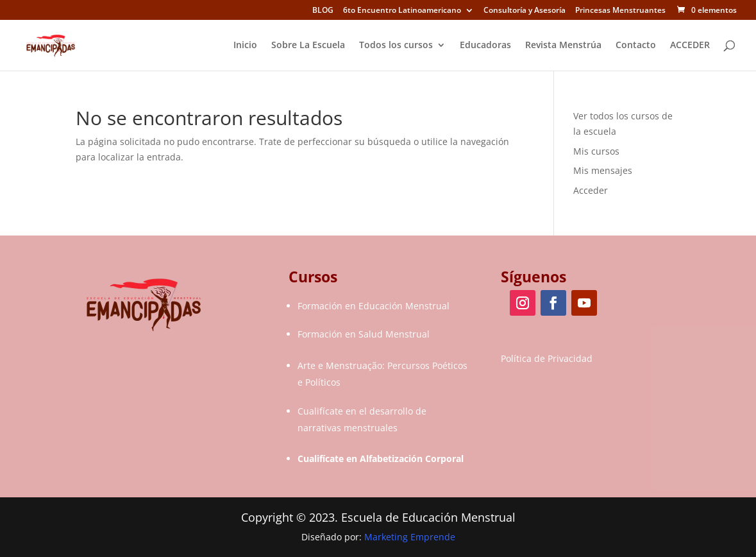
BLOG (323, 11)
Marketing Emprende (410, 537)
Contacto (636, 46)
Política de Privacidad (547, 358)
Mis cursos (596, 151)
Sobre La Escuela (308, 46)
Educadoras (485, 46)
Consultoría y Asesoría (525, 11)
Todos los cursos (396, 46)
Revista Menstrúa (563, 46)
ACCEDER (690, 46)
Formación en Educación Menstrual (374, 306)
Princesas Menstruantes (620, 11)
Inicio (245, 46)
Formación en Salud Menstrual (364, 334)
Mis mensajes (603, 170)
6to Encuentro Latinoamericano (402, 11)
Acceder (591, 190)
